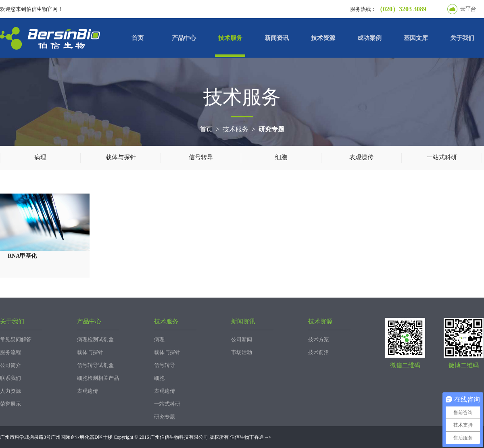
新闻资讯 (277, 38)
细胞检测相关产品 (98, 378)
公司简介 (10, 365)
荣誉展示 (10, 404)
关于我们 (462, 38)
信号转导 (201, 157)
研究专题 (271, 129)
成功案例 (369, 38)
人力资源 (10, 391)
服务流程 (10, 352)
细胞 (281, 157)
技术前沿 (319, 352)
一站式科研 (442, 157)
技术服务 (230, 38)
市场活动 (242, 352)
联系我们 (10, 378)
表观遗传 (361, 157)
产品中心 (184, 38)
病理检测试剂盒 (95, 339)
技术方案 (319, 339)
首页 (138, 38)
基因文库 (416, 38)
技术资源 (323, 38)
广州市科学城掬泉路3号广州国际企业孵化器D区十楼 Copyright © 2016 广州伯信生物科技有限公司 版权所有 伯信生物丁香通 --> (136, 437)
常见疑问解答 (16, 339)
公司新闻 (242, 339)
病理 (40, 157)
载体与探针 (121, 157)
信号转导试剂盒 (95, 365)
